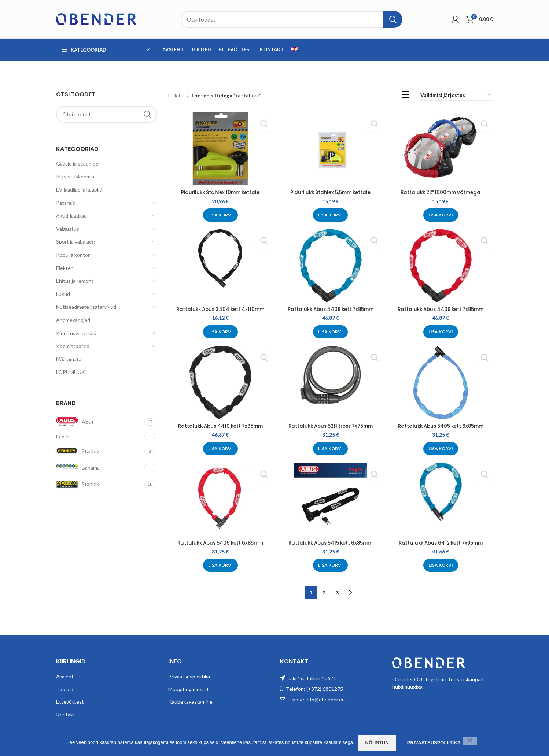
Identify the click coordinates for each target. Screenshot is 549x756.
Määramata (69, 359)
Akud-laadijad (71, 216)
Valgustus (68, 229)
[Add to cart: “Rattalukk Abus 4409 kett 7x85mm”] (441, 331)
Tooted (65, 687)
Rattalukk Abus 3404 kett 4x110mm (220, 309)
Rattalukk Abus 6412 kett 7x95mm (441, 542)
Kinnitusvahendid (76, 333)
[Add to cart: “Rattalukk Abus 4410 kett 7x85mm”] (220, 448)
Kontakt (66, 713)
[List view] (405, 96)
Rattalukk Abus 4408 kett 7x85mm (331, 309)
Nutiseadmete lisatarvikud (86, 307)
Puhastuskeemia (75, 176)
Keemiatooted (73, 346)
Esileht (177, 95)
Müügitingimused (188, 687)
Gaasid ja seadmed (77, 164)
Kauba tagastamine (190, 700)
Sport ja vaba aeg (75, 242)
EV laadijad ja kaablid (79, 190)
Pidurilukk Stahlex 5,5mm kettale (331, 192)
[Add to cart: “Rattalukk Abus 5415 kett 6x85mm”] (330, 565)
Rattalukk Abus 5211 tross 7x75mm (330, 426)
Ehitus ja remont (75, 281)
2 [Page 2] (324, 591)
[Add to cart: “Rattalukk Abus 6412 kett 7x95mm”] (441, 565)
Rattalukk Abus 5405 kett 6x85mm (441, 426)
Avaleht (65, 675)
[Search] (292, 19)
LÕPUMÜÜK (71, 372)
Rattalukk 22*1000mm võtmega (441, 192)
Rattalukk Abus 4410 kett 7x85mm (220, 426)
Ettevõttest (70, 700)
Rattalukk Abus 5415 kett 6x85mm (330, 542)
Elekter (64, 268)
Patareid (66, 203)
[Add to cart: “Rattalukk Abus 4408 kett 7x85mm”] (330, 331)
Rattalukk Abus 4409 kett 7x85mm (441, 309)
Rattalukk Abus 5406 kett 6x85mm (220, 542)
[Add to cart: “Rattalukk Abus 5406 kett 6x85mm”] (220, 565)
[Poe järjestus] (456, 96)
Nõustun (377, 743)
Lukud (63, 294)
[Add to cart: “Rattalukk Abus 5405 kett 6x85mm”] (441, 448)
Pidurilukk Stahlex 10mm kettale (220, 192)
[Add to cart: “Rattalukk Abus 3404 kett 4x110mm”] (220, 331)
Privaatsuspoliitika (189, 675)
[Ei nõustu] (470, 741)
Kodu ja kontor (73, 255)
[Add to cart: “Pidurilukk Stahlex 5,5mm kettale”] (330, 215)
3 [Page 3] (337, 591)
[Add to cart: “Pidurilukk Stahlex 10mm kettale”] (220, 215)
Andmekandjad (73, 320)
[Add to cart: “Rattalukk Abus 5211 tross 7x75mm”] (330, 448)
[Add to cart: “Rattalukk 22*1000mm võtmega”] (441, 215)
